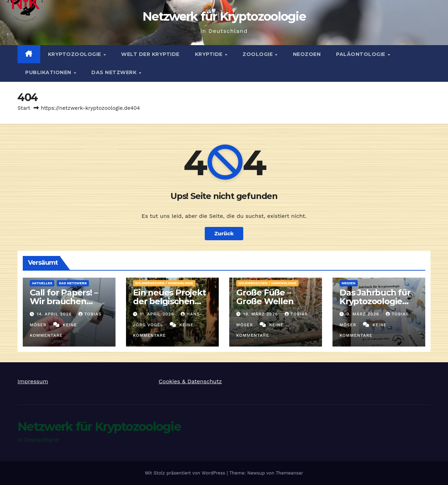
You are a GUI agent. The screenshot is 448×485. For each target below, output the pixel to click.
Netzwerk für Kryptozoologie (224, 16)
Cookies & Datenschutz (190, 381)
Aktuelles (42, 283)
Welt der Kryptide (150, 54)
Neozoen (307, 54)
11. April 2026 (158, 314)
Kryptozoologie (75, 54)
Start (24, 108)
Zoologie (258, 54)
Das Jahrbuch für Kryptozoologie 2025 (375, 301)
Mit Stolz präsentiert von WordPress (186, 473)
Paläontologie (361, 54)
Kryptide (210, 54)
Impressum (33, 381)
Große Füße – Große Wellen (265, 297)
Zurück (224, 233)
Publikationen (49, 72)
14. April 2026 (55, 314)
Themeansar (289, 473)
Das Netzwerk (115, 72)
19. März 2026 (261, 314)
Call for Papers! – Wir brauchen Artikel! (64, 301)
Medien (349, 283)
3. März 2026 (364, 314)
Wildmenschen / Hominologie (164, 283)
